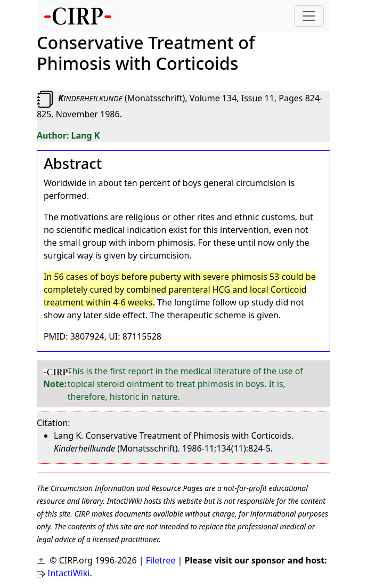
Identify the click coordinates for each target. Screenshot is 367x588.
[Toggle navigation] (309, 16)
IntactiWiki (68, 573)
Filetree (161, 560)
